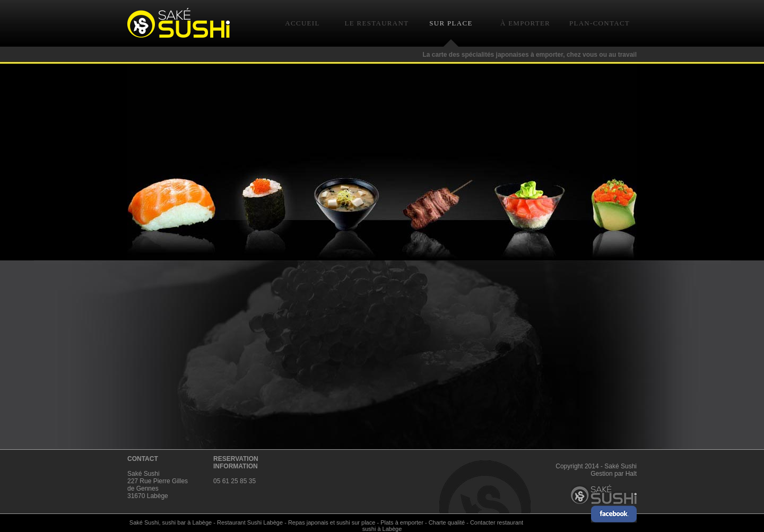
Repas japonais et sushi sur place (332, 522)
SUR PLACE (451, 23)
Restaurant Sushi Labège (250, 522)
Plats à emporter (402, 522)
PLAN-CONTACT (600, 23)
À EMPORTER (525, 23)
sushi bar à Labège (187, 522)
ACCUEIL (302, 23)
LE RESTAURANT (377, 23)
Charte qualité (447, 522)
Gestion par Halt (614, 474)
